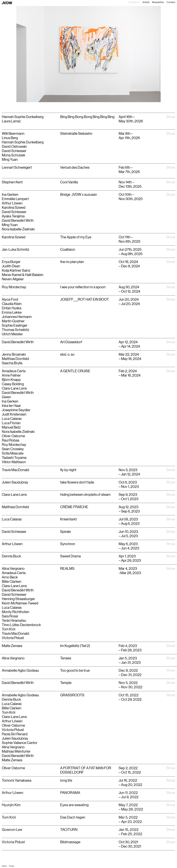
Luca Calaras (12, 419)
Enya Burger (11, 262)
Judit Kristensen (14, 414)
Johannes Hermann (17, 317)
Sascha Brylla (12, 363)
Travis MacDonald (15, 634)
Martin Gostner (13, 321)
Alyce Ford (10, 299)
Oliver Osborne (13, 436)
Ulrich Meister (12, 334)
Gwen (6, 397)
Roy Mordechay (14, 287)
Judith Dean (11, 266)
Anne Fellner (11, 375)
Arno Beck (10, 577)
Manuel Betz (11, 427)
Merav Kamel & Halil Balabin (23, 275)
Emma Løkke (12, 312)
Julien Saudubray (15, 738)
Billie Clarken (12, 582)
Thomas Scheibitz (16, 330)
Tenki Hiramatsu (14, 621)
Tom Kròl (9, 712)
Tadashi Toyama (14, 458)
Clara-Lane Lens (14, 388)
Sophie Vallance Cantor (20, 743)
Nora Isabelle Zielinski (18, 432)
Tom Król (9, 629)
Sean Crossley (13, 449)
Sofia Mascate (13, 453)
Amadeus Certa (14, 371)
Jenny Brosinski (14, 354)
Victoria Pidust (13, 638)
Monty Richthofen (16, 612)
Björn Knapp (11, 380)
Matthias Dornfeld (15, 359)
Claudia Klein (12, 304)
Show (171, 117)
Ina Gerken (10, 401)
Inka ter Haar (11, 406)
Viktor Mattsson (14, 462)
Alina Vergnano (13, 569)
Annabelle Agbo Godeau (20, 695)
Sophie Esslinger (15, 325)
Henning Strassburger (18, 599)
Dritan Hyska (12, 308)
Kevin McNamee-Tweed (20, 603)
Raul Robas (11, 440)
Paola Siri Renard (15, 734)
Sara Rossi (10, 616)
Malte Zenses (12, 760)
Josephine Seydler (16, 410)
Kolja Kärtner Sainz (16, 270)
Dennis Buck (11, 699)
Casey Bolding (13, 384)
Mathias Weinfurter (16, 751)
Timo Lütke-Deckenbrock (21, 625)
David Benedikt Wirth (18, 342)
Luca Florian (11, 423)
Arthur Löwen (12, 721)
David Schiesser (14, 595)
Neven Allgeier (13, 279)
